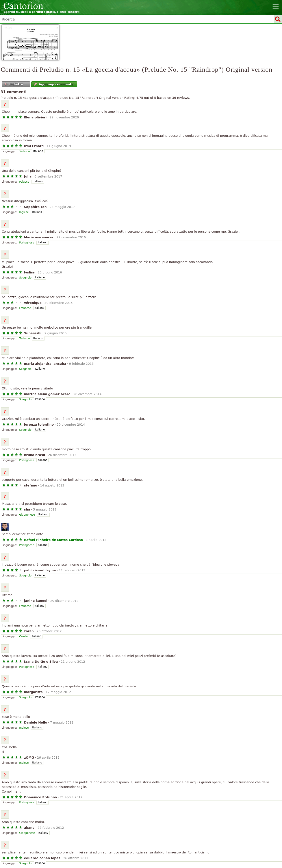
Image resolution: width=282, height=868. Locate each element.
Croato (24, 636)
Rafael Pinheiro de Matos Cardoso (53, 540)
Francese (25, 308)
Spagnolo (25, 278)
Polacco (24, 182)
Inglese (24, 212)
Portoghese (27, 243)
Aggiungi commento (54, 84)
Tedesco (24, 151)
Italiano (38, 151)
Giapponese (27, 515)
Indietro (14, 84)
